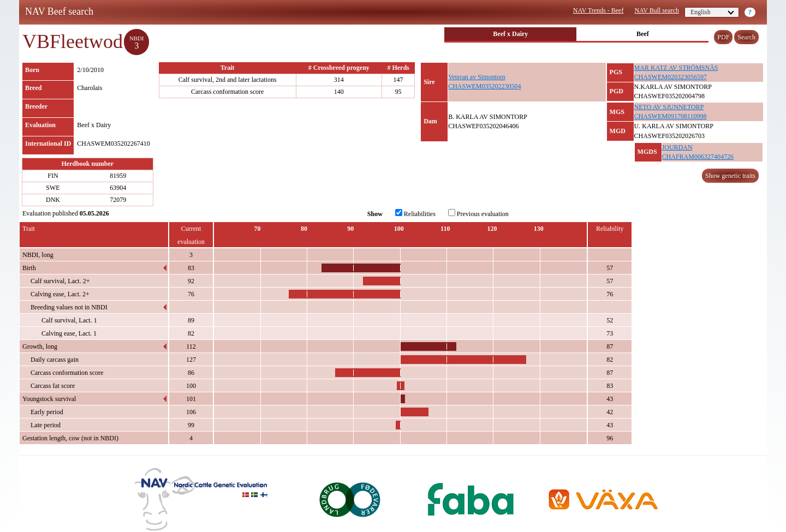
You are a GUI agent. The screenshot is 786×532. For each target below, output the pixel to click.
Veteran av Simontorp (477, 77)
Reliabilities (415, 213)
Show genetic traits (730, 176)
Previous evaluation (478, 213)
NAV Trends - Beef (599, 10)
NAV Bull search (657, 10)
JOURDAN (677, 147)
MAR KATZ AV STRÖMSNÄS (676, 68)
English (712, 12)
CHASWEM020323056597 (671, 77)
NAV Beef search (59, 11)
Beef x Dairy (510, 34)
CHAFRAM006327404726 (698, 157)
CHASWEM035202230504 (484, 86)
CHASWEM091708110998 (671, 116)
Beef (643, 34)
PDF (723, 37)
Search (746, 37)
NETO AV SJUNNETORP (669, 107)
